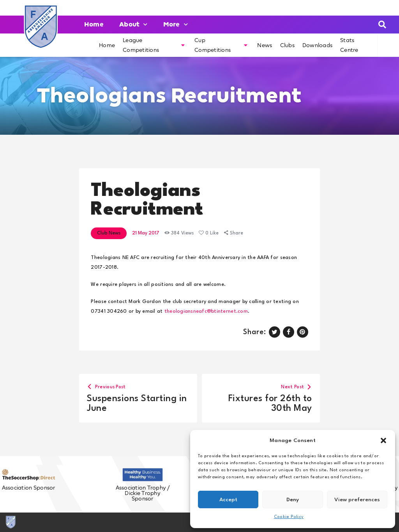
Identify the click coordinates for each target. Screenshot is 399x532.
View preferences (357, 500)
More (176, 24)
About (133, 24)
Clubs (287, 45)
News (265, 45)
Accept (228, 500)
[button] (383, 440)
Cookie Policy (289, 517)
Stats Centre (349, 45)
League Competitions (154, 45)
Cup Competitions (221, 45)
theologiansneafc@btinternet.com (206, 311)
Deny (293, 500)
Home (94, 24)
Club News (109, 233)
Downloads (317, 45)
